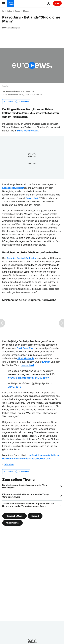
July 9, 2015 (14, 387)
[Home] (3, 11)
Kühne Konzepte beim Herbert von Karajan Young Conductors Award (25, 496)
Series (18, 11)
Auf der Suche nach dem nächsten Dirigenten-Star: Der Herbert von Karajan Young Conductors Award (28, 505)
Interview (9, 464)
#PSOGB (13, 378)
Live (57, 3)
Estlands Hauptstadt (13, 188)
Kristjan (46, 362)
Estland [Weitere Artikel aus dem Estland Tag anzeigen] (35, 516)
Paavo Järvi (32, 198)
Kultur (10, 11)
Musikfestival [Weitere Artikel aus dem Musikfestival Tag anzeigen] (12, 523)
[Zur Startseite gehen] (10, 3)
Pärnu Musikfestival (28, 131)
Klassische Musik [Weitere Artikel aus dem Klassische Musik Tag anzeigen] (14, 516)
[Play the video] (32, 66)
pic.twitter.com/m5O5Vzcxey (33, 378)
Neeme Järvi (27, 365)
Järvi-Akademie (26, 358)
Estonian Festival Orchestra (21, 258)
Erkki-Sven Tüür (25, 348)
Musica (26, 11)
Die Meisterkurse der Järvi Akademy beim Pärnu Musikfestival (25, 486)
